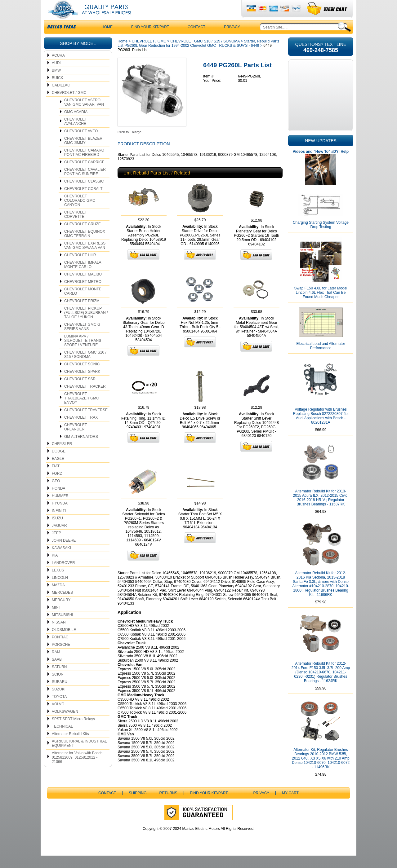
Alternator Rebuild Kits (70, 746)
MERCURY (61, 612)
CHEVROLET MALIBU (83, 287)
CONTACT (196, 39)
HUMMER (60, 508)
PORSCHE (61, 657)
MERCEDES (62, 605)
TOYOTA (59, 709)
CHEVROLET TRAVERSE (86, 422)
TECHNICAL (62, 739)
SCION (58, 687)
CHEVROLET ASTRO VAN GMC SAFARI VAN (84, 115)
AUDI (56, 75)
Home (123, 54)
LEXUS (58, 583)
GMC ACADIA (76, 124)
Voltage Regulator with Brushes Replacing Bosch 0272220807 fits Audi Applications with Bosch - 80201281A (321, 428)
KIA (55, 568)
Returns (168, 805)
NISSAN (59, 635)
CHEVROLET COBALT (83, 201)
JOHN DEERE (64, 553)
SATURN (59, 679)
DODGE (59, 464)
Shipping (138, 805)
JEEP (56, 545)
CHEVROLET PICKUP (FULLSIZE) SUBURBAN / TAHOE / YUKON (86, 325)
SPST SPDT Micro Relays (73, 731)
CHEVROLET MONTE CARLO (83, 304)
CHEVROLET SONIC (82, 377)
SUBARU (60, 694)
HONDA (58, 501)
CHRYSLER (62, 456)
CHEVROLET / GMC (69, 105)
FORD (57, 486)
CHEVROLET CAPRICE (84, 174)
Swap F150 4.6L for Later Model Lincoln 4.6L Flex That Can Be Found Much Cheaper (321, 305)
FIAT (56, 478)
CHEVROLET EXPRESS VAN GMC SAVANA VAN (85, 258)
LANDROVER (63, 575)
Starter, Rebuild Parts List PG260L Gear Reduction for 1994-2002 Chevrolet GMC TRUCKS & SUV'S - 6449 (198, 56)
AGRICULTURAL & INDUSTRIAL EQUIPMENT (79, 756)
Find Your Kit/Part (150, 39)
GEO (56, 493)
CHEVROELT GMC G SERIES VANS (82, 339)
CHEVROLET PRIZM (82, 313)
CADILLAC (61, 98)
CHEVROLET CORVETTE (76, 227)
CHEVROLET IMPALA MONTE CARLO (83, 277)
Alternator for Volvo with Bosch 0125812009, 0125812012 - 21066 (77, 770)
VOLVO (58, 716)
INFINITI (59, 523)
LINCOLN (60, 590)
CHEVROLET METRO (83, 294)
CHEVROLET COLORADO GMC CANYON (80, 213)
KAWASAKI (61, 560)
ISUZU (57, 531)
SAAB (57, 672)
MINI (56, 620)
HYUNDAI (60, 516)
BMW (56, 83)
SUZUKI (59, 702)
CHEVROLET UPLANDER (76, 439)
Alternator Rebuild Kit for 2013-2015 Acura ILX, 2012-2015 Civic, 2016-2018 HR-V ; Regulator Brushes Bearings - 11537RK (321, 510)
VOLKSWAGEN (65, 724)
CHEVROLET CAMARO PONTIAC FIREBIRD (84, 165)
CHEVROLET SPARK (82, 384)
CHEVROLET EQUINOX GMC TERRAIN (85, 246)
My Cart (290, 805)
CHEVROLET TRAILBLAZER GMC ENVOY (82, 411)
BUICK (58, 90)
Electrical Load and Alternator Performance (321, 358)
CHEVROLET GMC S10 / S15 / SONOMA (85, 367)
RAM (56, 664)
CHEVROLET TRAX (81, 430)
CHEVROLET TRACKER (85, 399)
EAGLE (58, 471)
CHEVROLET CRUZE (83, 236)
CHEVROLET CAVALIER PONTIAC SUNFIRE (85, 184)
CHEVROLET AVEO (81, 143)
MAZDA (58, 597)
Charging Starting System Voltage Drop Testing (321, 237)
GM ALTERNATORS (81, 449)
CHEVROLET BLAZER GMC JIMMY (83, 153)
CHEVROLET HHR (80, 267)
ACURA (58, 68)
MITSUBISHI (62, 627)
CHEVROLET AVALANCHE (76, 134)
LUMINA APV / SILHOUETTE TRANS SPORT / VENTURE (83, 353)
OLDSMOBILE (64, 642)
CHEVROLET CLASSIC (84, 194)
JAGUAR (59, 538)
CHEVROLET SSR (80, 391)
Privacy (232, 39)
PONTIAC (60, 650)
